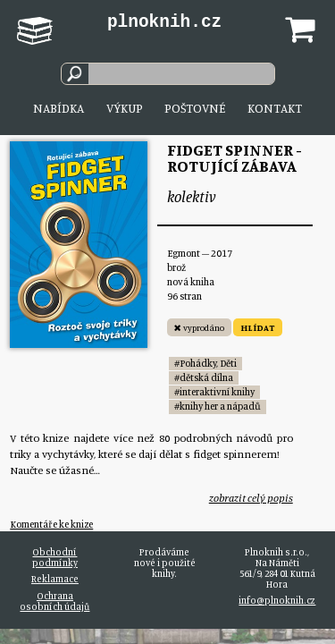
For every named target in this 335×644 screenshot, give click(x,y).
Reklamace (55, 579)
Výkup (125, 108)
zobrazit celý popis (251, 498)
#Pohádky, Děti (205, 363)
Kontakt (275, 108)
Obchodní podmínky (55, 557)
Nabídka (59, 108)
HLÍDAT (258, 327)
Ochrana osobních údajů (54, 601)
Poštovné (195, 108)
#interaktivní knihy (214, 392)
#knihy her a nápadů (218, 406)
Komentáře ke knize (51, 524)
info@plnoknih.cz (277, 600)
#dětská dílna (204, 377)
